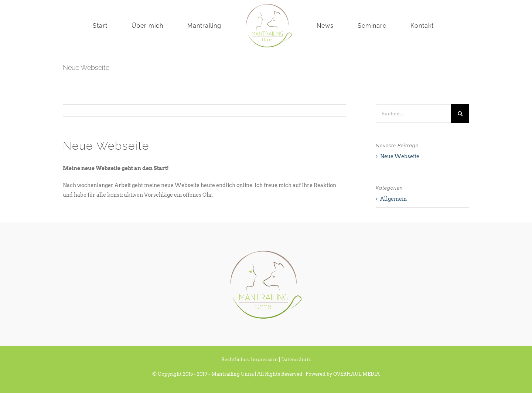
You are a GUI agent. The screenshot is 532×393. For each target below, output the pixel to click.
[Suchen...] (413, 114)
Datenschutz (296, 360)
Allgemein (393, 199)
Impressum (264, 360)
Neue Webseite (400, 156)
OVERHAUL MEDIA (357, 374)
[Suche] (460, 114)
